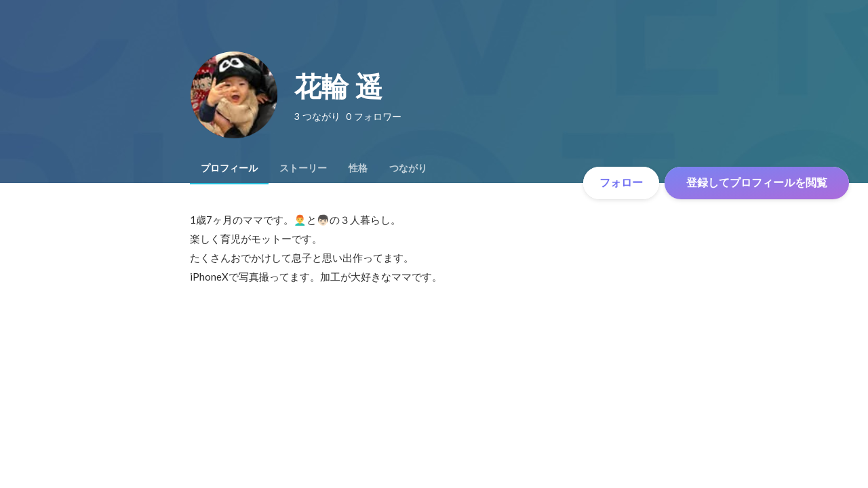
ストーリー (303, 168)
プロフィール (229, 168)
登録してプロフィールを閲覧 (757, 183)
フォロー (621, 183)
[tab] (229, 168)
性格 (358, 168)
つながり (408, 168)
